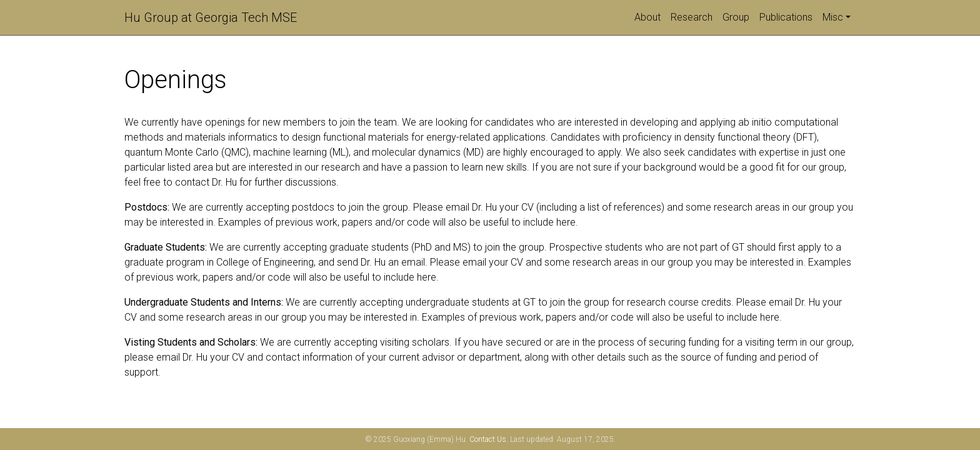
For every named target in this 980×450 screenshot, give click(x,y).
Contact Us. (489, 439)
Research (692, 17)
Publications (786, 17)
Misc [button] (833, 17)
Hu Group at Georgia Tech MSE (211, 17)
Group (736, 17)
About (647, 17)
